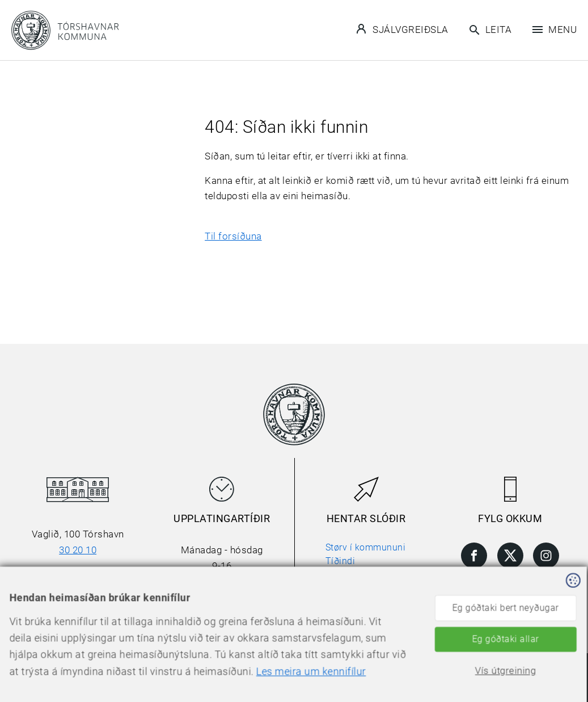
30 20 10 (78, 550)
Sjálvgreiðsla (403, 29)
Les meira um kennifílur (247, 686)
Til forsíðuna (233, 236)
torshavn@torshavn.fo (78, 581)
